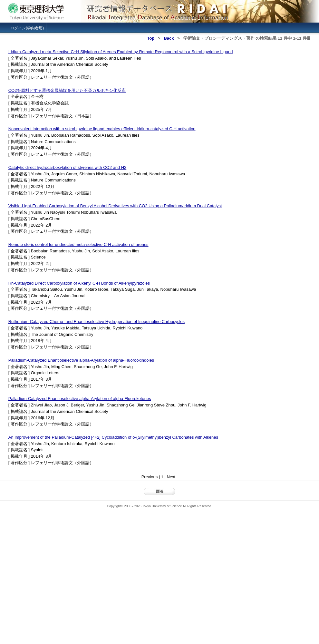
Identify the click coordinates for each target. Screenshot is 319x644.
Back (169, 38)
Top (151, 38)
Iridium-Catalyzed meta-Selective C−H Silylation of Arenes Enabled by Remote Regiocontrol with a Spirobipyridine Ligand (121, 52)
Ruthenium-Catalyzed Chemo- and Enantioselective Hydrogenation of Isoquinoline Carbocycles (97, 322)
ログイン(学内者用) (27, 28)
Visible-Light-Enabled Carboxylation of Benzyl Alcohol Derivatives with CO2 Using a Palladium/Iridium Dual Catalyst (115, 206)
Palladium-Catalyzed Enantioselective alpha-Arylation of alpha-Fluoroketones (80, 399)
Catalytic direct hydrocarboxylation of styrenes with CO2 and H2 (67, 167)
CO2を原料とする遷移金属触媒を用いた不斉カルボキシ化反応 (67, 90)
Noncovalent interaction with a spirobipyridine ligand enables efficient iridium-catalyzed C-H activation (102, 129)
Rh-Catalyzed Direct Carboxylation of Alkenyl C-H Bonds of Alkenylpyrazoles (79, 283)
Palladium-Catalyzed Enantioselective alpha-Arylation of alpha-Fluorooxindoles (81, 360)
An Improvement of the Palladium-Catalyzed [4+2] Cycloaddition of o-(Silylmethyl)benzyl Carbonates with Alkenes (113, 437)
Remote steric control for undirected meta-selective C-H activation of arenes (78, 244)
